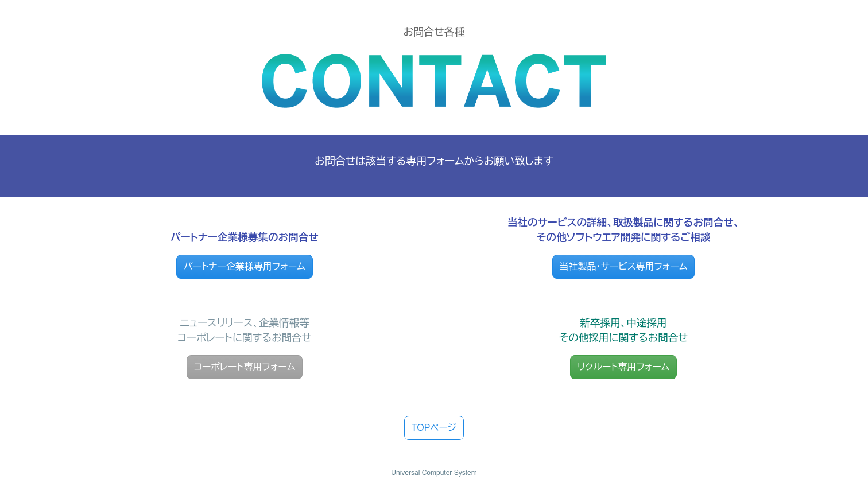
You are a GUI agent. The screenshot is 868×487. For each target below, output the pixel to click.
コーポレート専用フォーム (245, 367)
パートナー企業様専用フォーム (245, 266)
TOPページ (434, 428)
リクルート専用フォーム (623, 367)
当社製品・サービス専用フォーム (624, 266)
